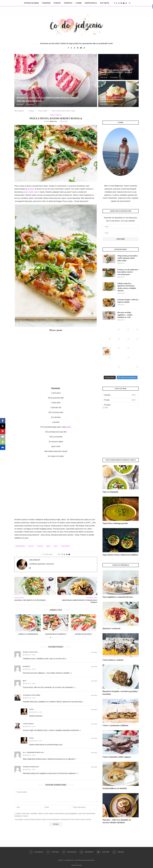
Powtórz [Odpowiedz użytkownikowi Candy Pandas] (94, 724)
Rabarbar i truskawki (111, 628)
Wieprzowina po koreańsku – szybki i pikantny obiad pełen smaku (128, 258)
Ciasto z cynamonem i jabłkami (115, 725)
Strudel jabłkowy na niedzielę (115, 788)
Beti (24, 681)
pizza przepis (66, 546)
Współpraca (91, 3)
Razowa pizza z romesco (56, 634)
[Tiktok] (126, 3)
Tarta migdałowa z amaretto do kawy (118, 597)
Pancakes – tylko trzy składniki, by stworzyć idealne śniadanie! (117, 821)
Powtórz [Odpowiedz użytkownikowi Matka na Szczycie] (94, 652)
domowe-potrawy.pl (31, 767)
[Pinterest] (121, 3)
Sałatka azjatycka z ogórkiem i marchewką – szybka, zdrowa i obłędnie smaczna (127, 287)
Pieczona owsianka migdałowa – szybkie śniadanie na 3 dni (125, 315)
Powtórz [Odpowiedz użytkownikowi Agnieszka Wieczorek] (94, 695)
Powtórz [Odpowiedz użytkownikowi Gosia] (94, 710)
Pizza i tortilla (43, 111)
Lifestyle (120, 395)
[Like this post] (59, 554)
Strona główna (31, 3)
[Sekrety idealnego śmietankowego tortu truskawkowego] (56, 80)
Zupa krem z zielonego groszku (115, 523)
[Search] (130, 3)
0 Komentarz (30, 104)
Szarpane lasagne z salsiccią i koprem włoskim (128, 301)
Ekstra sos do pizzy (83, 634)
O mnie (79, 3)
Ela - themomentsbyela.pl (33, 752)
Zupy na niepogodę (110, 492)
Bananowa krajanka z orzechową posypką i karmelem (120, 693)
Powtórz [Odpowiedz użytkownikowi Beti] (94, 681)
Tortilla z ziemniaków (28, 634)
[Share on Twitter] (64, 554)
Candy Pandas (28, 724)
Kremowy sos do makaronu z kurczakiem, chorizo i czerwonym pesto (128, 272)
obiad (48, 546)
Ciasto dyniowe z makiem (113, 660)
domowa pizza (20, 546)
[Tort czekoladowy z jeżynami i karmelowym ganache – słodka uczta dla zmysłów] (118, 67)
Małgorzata (53, 121)
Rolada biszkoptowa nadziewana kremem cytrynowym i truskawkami (117, 99)
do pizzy (31, 189)
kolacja (31, 546)
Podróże (46, 3)
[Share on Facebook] (62, 554)
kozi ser (40, 546)
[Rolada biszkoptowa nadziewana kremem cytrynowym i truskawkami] (118, 94)
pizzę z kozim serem (30, 192)
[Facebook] (114, 3)
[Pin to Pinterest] (67, 554)
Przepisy (68, 3)
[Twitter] (116, 3)
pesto (56, 546)
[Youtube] (124, 3)
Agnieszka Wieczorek (32, 695)
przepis (68, 427)
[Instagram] (119, 3)
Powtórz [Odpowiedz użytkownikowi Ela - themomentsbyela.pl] (94, 753)
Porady (57, 3)
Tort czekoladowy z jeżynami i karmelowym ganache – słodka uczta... (116, 72)
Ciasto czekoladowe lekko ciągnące (117, 757)
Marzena (26, 666)
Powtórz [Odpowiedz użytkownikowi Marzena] (94, 667)
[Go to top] (76, 865)
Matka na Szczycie (30, 652)
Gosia (31, 709)
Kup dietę (105, 3)
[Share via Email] (69, 554)
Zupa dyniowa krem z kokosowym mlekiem (120, 555)
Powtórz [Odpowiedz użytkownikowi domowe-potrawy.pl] (94, 767)
